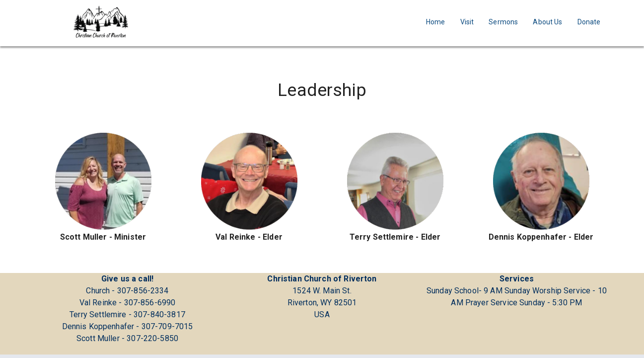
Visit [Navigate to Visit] (467, 22)
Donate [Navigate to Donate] (589, 22)
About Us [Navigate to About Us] (547, 22)
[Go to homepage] (101, 22)
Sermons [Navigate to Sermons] (503, 22)
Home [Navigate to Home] (436, 22)
